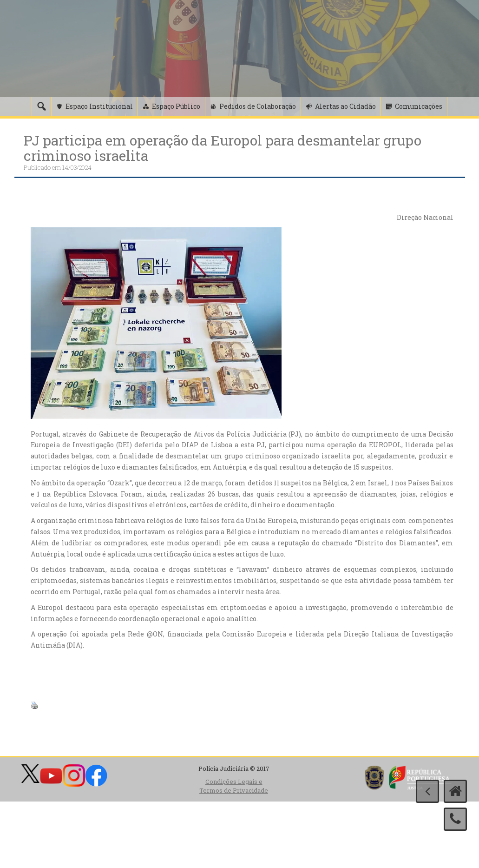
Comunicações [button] (419, 106)
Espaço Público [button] (176, 106)
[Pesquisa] (41, 106)
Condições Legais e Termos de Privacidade (234, 786)
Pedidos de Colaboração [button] (258, 106)
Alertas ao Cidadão (345, 106)
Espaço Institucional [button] (99, 106)
